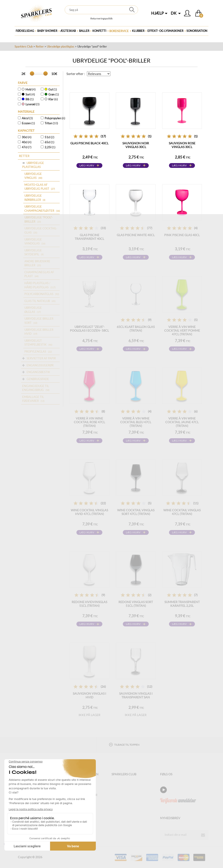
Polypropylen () (54, 118)
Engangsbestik (38, 372)
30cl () (27, 137)
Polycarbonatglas (39, 294)
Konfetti (99, 31)
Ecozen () (28, 123)
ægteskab (68, 31)
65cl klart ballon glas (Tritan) (136, 329)
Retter (40, 46)
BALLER (84, 31)
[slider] (32, 73)
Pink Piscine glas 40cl (182, 235)
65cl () (49, 142)
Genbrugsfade (38, 379)
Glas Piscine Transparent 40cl (89, 237)
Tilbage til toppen (124, 744)
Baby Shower (47, 31)
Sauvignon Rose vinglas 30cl (182, 145)
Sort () (28, 94)
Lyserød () (31, 104)
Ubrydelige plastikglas (61, 46)
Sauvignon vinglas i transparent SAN (136, 695)
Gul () (51, 89)
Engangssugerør (40, 365)
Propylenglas (35, 351)
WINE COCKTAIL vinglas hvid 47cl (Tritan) (89, 512)
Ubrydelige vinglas (33, 176)
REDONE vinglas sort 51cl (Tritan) (136, 604)
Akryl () (27, 118)
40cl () (27, 142)
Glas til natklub (37, 301)
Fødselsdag (25, 31)
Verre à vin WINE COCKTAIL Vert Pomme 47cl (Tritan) (182, 330)
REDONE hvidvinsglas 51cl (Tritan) (89, 604)
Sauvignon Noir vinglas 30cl (136, 145)
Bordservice (119, 31)
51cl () (49, 137)
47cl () (27, 147)
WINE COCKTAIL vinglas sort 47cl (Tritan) (136, 512)
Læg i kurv (87, 165)
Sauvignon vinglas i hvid (89, 695)
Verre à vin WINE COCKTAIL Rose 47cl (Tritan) (89, 422)
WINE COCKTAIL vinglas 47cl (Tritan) (182, 512)
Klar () (51, 99)
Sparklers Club (24, 46)
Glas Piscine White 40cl (136, 235)
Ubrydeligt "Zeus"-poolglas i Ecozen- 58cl (89, 329)
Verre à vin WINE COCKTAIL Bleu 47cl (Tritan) (136, 422)
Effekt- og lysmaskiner (165, 31)
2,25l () (50, 147)
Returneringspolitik (101, 18)
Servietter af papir (41, 358)
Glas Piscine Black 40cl (89, 143)
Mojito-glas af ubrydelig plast (37, 187)
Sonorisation (197, 31)
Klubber (138, 31)
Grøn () (52, 94)
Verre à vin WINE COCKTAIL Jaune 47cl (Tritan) (182, 422)
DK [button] (176, 13)
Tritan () (51, 123)
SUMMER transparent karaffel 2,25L (182, 604)
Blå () (28, 99)
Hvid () (29, 89)
